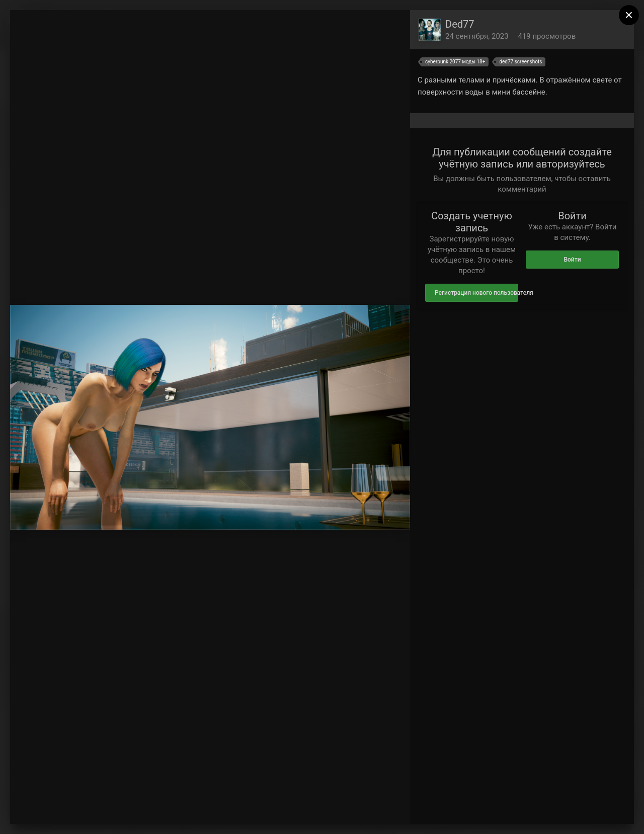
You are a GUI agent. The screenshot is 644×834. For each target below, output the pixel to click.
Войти (572, 260)
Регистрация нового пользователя (476, 293)
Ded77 (460, 24)
